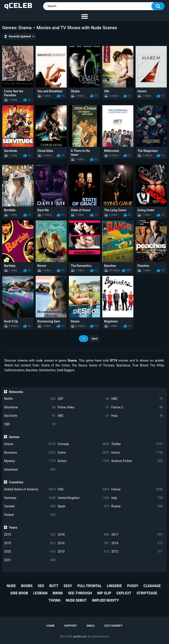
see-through (80, 593)
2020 (30, 552)
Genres (14, 437)
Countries (16, 482)
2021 (30, 560)
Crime (83, 453)
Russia (137, 506)
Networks (16, 392)
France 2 (137, 407)
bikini (58, 593)
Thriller (137, 444)
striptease (147, 593)
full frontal (89, 586)
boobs (27, 586)
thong (55, 600)
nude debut (76, 600)
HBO (137, 399)
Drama (30, 444)
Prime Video (83, 407)
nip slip (104, 593)
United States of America (30, 489)
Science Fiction (137, 461)
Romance (30, 453)
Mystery (30, 461)
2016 (83, 543)
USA (83, 489)
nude (11, 586)
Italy (137, 498)
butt (54, 586)
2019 (30, 535)
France (137, 489)
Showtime (30, 407)
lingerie (114, 586)
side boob (19, 593)
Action (83, 461)
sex (41, 586)
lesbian (40, 593)
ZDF (83, 399)
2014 (137, 543)
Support (71, 626)
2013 (83, 552)
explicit (124, 593)
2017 (137, 535)
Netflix (30, 399)
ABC (83, 416)
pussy (133, 586)
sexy (68, 586)
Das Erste (30, 416)
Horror (137, 453)
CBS (30, 424)
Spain (83, 506)
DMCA (91, 626)
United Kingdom (83, 498)
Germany (30, 498)
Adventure (30, 470)
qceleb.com (80, 637)
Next (95, 339)
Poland (30, 515)
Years (13, 528)
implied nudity (105, 600)
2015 (30, 543)
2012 (137, 552)
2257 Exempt (113, 626)
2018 (83, 535)
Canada (30, 506)
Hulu (137, 416)
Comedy (83, 444)
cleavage (152, 586)
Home (51, 626)
